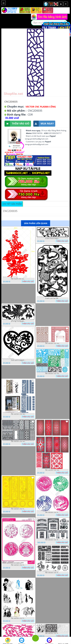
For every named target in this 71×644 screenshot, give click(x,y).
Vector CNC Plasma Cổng (41, 107)
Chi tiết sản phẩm (12, 204)
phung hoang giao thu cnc (18, 321)
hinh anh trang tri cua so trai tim (18, 360)
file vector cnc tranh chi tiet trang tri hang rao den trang (53, 633)
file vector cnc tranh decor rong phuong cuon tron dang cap (18, 565)
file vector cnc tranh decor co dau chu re (18, 618)
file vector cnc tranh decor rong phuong (53, 512)
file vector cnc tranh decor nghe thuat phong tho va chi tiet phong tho (53, 573)
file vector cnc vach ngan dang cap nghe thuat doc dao (53, 470)
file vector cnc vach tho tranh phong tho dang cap (53, 343)
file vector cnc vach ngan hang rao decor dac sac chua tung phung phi (18, 441)
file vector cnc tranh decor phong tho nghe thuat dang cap (53, 540)
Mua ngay (44, 124)
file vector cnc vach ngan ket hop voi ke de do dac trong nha (18, 414)
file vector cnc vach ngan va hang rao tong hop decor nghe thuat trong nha (53, 373)
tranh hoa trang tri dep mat (53, 238)
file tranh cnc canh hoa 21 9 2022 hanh (18, 279)
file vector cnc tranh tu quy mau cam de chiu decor (18, 509)
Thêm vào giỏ (17, 124)
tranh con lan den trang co (53, 298)
